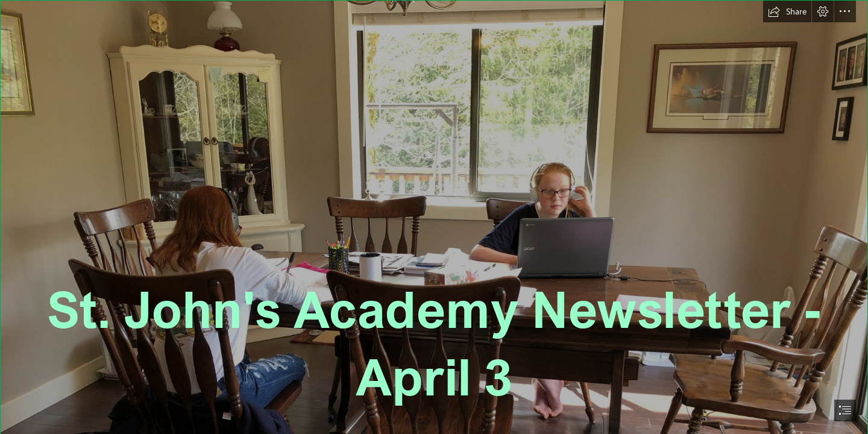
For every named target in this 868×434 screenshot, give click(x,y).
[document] (434, 217)
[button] (787, 11)
